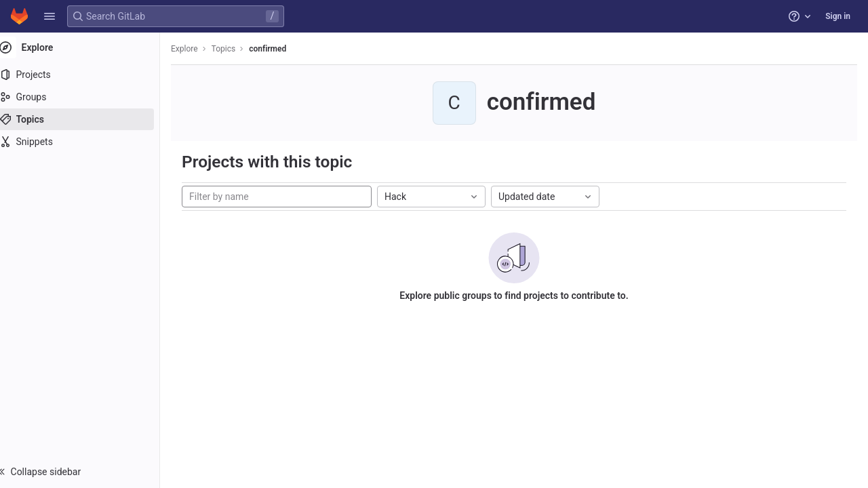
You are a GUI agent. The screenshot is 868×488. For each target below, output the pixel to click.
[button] (50, 16)
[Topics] (86, 119)
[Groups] (86, 97)
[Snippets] (86, 142)
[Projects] (86, 75)
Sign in (838, 16)
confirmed (281, 49)
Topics (237, 49)
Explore (198, 49)
